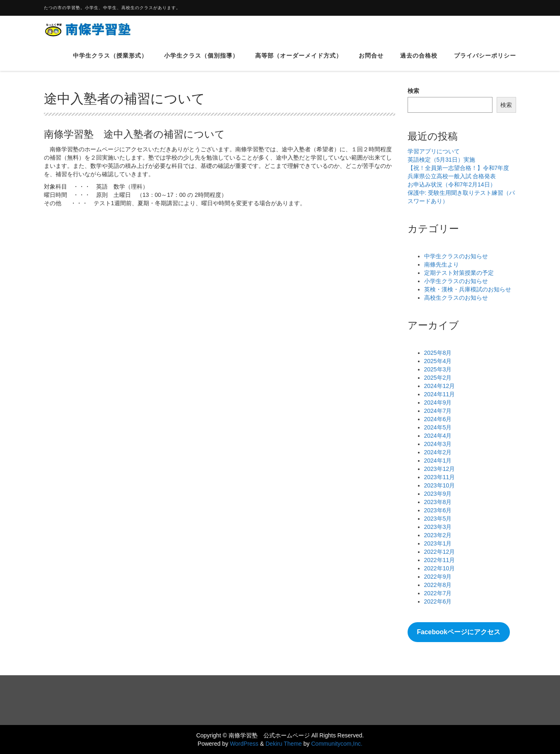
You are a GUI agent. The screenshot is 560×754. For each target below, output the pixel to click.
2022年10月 (440, 568)
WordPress (244, 744)
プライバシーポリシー (485, 62)
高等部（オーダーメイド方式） (299, 62)
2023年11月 (440, 477)
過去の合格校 (419, 62)
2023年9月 (438, 494)
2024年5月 (438, 427)
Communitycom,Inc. (337, 744)
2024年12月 (440, 386)
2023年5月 (438, 519)
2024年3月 (438, 444)
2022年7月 (438, 593)
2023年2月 (438, 535)
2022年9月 (438, 577)
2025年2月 (438, 378)
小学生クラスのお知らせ (456, 281)
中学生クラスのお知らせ (456, 256)
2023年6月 (438, 510)
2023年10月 (440, 485)
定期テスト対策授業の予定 (459, 273)
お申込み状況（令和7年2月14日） (452, 184)
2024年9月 (438, 402)
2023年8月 (438, 502)
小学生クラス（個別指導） (201, 62)
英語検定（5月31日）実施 (441, 160)
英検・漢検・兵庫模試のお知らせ (468, 289)
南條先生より (442, 264)
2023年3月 (438, 527)
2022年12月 (440, 552)
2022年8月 (438, 585)
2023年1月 (438, 543)
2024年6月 (438, 419)
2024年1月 (438, 461)
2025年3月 (438, 369)
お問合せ (371, 62)
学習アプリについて (434, 151)
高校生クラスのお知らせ (456, 298)
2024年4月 (438, 436)
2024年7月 (438, 411)
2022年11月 (440, 560)
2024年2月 (438, 452)
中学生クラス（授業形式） (110, 62)
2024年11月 (440, 394)
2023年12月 (440, 469)
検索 (413, 91)
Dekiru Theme (284, 744)
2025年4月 (438, 361)
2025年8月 (438, 353)
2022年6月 (438, 601)
